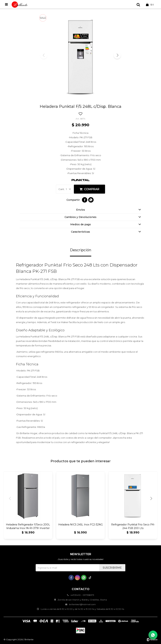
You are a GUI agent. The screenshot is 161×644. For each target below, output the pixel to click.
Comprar (92, 189)
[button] (117, 55)
